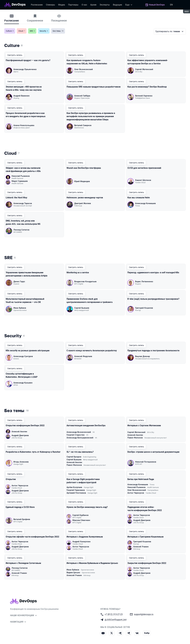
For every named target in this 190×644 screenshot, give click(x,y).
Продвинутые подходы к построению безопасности (153, 351)
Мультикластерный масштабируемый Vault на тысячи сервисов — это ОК (25, 301)
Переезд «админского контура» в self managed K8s (153, 273)
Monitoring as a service (78, 273)
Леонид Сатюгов (21, 230)
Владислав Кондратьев (85, 282)
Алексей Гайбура (82, 96)
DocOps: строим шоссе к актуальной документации (154, 452)
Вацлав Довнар (142, 356)
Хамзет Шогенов (143, 180)
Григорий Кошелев (144, 308)
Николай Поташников (146, 462)
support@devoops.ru (144, 614)
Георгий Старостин (76, 435)
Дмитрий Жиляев (83, 203)
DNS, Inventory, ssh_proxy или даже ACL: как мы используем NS (23, 222)
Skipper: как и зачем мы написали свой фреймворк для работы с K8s (23, 170)
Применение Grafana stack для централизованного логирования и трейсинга (90, 301)
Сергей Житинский (144, 69)
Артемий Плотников (76, 493)
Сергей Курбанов (80, 515)
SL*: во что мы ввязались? (80, 452)
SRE (33, 31)
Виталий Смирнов (83, 125)
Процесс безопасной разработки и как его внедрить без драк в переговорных (26, 115)
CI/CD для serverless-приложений (144, 168)
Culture (11, 31)
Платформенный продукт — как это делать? (28, 60)
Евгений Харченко (144, 96)
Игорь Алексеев (21, 462)
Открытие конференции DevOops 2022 (25, 425)
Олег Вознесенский (84, 69)
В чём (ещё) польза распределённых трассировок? (153, 299)
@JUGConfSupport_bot (116, 620)
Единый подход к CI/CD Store (20, 507)
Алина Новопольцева (24, 125)
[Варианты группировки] (170, 31)
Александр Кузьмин (23, 383)
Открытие (11, 479)
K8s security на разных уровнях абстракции (28, 351)
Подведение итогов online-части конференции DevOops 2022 (145, 509)
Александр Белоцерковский (80, 438)
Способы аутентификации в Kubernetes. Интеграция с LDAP (22, 375)
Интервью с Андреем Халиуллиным (85, 537)
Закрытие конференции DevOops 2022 (147, 563)
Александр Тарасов (23, 203)
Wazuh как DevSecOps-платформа (84, 168)
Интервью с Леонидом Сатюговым (23, 563)
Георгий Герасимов (76, 490)
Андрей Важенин (22, 96)
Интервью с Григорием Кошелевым (145, 537)
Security (45, 31)
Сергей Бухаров (74, 457)
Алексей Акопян (19, 432)
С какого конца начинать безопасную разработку (92, 351)
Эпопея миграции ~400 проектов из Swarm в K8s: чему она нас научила (24, 88)
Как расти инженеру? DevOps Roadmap (147, 87)
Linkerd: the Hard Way (16, 198)
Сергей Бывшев (82, 308)
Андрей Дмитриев (20, 435)
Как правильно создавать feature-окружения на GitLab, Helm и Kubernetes (87, 62)
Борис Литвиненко (144, 282)
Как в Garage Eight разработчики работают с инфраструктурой (83, 481)
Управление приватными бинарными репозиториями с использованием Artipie (27, 274)
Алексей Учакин (141, 547)
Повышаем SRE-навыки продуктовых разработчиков (94, 87)
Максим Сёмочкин (81, 520)
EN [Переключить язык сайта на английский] (171, 5)
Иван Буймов (20, 308)
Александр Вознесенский (79, 432)
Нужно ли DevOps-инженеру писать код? (87, 507)
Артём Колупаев (74, 487)
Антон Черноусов (20, 486)
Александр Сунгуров (23, 356)
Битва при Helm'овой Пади (141, 479)
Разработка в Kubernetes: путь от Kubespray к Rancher (33, 452)
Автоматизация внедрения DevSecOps (86, 425)
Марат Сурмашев (20, 181)
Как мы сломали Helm (139, 198)
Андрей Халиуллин (81, 542)
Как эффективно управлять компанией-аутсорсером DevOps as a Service (148, 62)
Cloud (22, 31)
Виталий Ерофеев (22, 519)
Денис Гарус (19, 282)
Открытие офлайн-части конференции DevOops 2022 (32, 537)
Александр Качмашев (145, 203)
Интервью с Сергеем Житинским (144, 425)
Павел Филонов (135, 438)
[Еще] (129, 5)
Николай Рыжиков (21, 176)
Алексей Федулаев (83, 356)
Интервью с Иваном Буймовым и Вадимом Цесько (92, 563)
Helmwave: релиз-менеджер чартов (85, 198)
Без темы (59, 31)
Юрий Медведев (82, 181)
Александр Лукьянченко (25, 69)
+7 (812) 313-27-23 (114, 614)
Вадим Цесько (73, 573)
